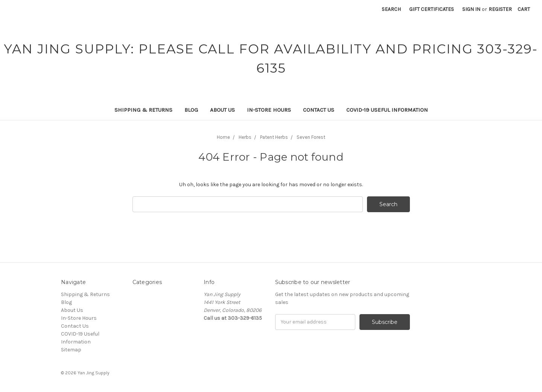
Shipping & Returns (143, 110)
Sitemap (71, 350)
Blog (191, 110)
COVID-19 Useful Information (387, 110)
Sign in (471, 9)
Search (391, 9)
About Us (222, 110)
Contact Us (319, 110)
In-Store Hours (269, 110)
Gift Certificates (432, 9)
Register (500, 9)
